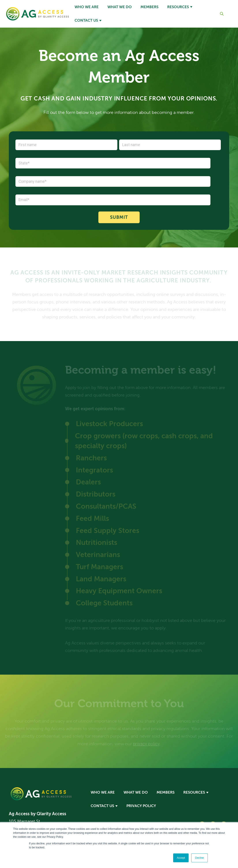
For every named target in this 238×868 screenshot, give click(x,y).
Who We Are (87, 7)
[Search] (218, 14)
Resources (178, 7)
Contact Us (86, 20)
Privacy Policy (141, 806)
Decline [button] (199, 858)
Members (149, 7)
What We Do (120, 7)
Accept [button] (181, 858)
